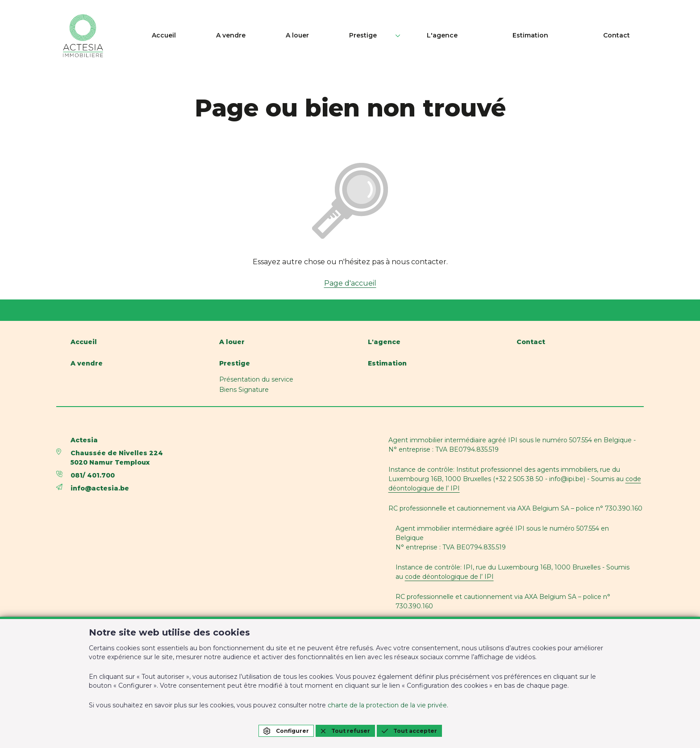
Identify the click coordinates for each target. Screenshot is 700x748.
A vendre (338, 36)
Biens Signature (244, 390)
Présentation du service (256, 379)
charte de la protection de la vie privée (387, 705)
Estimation (563, 36)
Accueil (290, 36)
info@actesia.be (100, 488)
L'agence (494, 36)
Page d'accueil (350, 283)
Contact (630, 36)
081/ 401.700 (93, 475)
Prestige (433, 36)
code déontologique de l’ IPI (449, 577)
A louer (386, 36)
